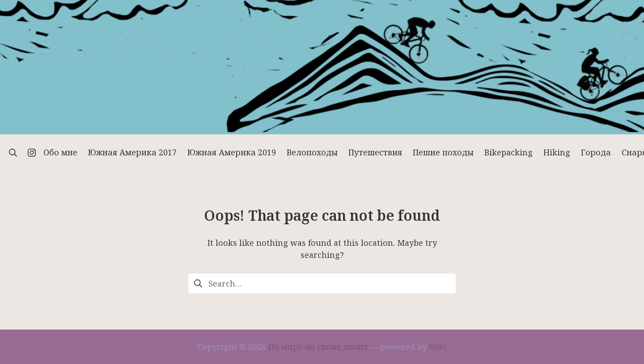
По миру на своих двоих (318, 347)
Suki (438, 347)
